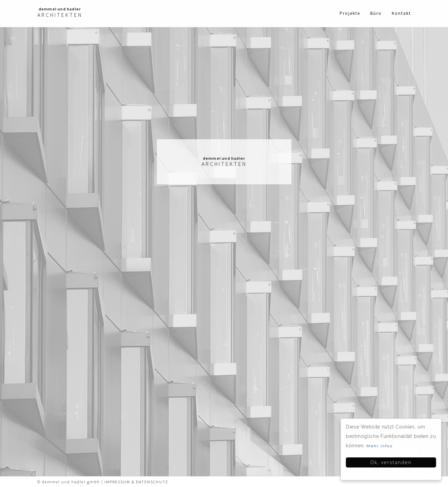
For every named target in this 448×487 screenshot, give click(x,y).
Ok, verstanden (392, 462)
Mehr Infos (380, 446)
